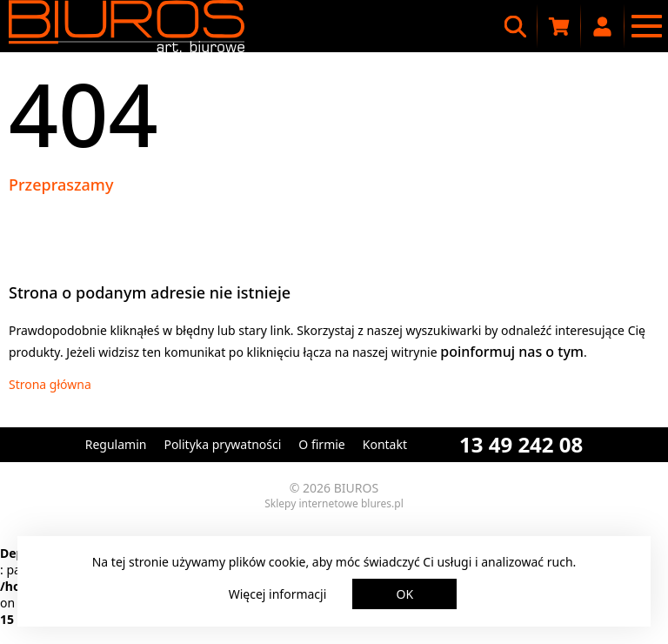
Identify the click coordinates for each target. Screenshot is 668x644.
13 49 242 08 (521, 444)
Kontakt (385, 444)
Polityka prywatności (222, 444)
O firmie (321, 444)
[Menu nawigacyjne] (646, 26)
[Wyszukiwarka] (516, 26)
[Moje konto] (603, 26)
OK (405, 594)
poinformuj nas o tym (512, 352)
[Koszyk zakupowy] (559, 26)
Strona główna (50, 384)
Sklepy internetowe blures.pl (334, 503)
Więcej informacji (278, 594)
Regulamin (116, 444)
